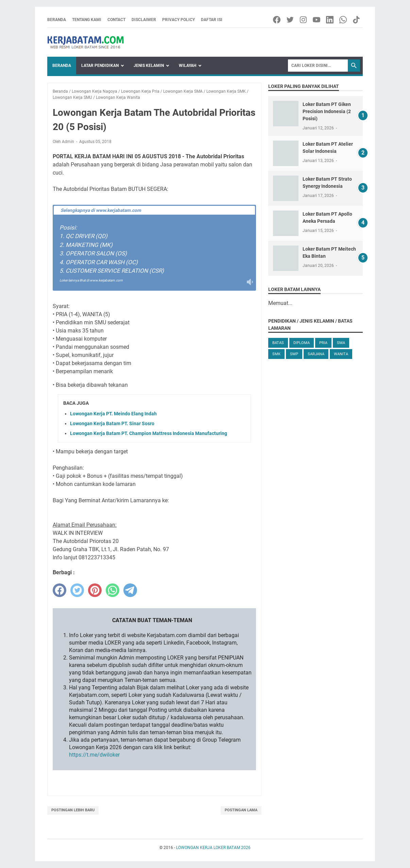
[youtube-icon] (317, 20)
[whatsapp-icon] (344, 20)
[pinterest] (95, 590)
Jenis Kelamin (149, 66)
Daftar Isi (212, 20)
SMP (294, 354)
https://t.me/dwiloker (94, 755)
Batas (278, 343)
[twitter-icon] (291, 20)
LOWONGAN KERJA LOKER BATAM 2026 (213, 848)
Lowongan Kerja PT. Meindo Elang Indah (113, 414)
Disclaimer (144, 20)
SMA (341, 343)
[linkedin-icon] (330, 20)
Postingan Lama (241, 810)
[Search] (318, 66)
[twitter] (77, 590)
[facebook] (59, 590)
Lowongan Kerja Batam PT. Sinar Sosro (112, 423)
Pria (323, 343)
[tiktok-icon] (357, 20)
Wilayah (187, 66)
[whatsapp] (113, 590)
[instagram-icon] (304, 20)
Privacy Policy (178, 20)
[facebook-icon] (277, 20)
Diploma (302, 343)
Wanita (341, 354)
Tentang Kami (87, 20)
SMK (276, 354)
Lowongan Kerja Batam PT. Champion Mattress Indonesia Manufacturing (149, 433)
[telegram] (130, 590)
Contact (116, 20)
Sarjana (316, 354)
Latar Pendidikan (100, 66)
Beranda (57, 20)
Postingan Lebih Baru (73, 810)
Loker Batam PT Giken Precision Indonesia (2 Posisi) (327, 111)
